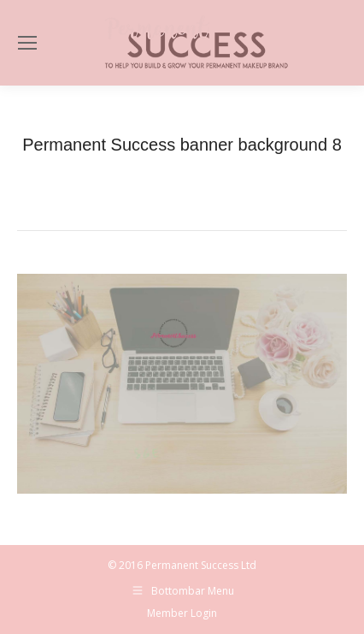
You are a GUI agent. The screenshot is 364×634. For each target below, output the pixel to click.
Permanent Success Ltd (201, 565)
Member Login (182, 613)
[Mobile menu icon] (27, 43)
